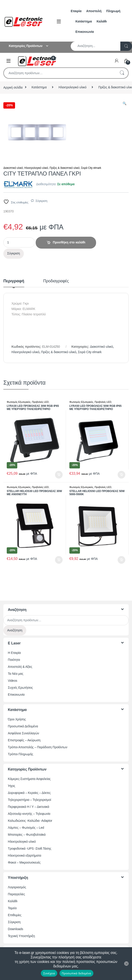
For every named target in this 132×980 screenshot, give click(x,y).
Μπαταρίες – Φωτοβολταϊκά (27, 835)
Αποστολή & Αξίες (20, 667)
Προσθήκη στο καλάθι (69, 242)
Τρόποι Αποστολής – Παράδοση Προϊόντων (38, 747)
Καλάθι (102, 21)
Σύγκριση (41, 201)
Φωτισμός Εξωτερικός (19, 402)
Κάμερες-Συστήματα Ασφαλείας (29, 779)
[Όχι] (126, 964)
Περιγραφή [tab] (14, 281)
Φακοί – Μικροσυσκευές (24, 862)
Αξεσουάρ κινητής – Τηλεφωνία (29, 814)
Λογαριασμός (17, 887)
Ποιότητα (14, 660)
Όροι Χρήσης (17, 719)
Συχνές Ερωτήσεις (20, 688)
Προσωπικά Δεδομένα (23, 726)
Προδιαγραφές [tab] (56, 281)
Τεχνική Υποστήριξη (21, 936)
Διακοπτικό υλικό (13, 168)
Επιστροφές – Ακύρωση (24, 740)
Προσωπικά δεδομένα (76, 973)
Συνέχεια (49, 973)
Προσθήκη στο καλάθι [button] (59, 475)
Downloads (15, 929)
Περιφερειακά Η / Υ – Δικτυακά (29, 807)
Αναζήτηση (122, 73)
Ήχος (12, 786)
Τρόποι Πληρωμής (21, 754)
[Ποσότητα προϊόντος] (19, 242)
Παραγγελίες (16, 894)
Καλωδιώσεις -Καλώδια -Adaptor (30, 821)
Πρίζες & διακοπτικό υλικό (65, 168)
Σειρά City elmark (91, 168)
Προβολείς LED (40, 402)
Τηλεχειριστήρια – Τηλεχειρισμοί (29, 800)
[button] (124, 104)
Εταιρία (76, 11)
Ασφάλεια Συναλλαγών (23, 733)
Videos (13, 681)
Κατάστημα (84, 21)
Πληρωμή (113, 11)
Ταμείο (12, 908)
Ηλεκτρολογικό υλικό (73, 87)
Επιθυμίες (15, 915)
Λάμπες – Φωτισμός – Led (26, 828)
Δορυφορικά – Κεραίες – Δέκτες (29, 793)
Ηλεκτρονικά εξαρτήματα (24, 855)
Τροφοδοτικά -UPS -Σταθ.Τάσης (30, 849)
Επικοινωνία (85, 32)
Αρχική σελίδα (13, 87)
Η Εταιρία (14, 653)
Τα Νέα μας (16, 674)
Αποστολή (94, 11)
